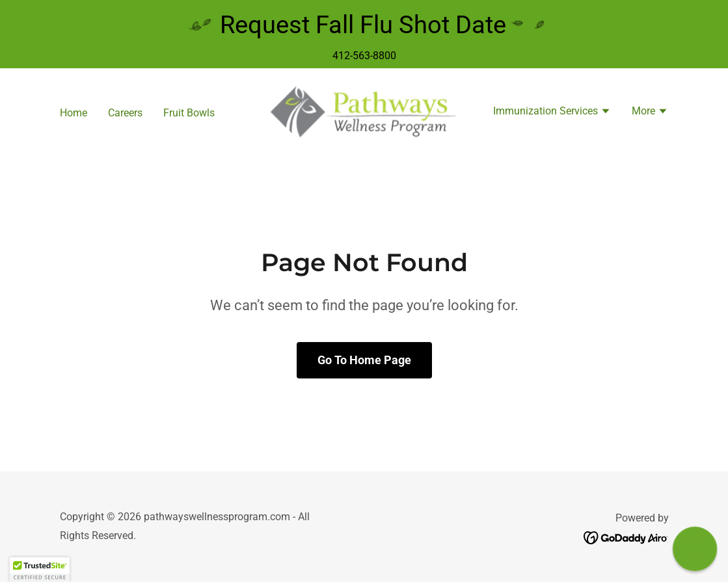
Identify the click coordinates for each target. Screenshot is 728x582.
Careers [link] (125, 113)
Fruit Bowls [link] (189, 113)
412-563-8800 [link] (364, 56)
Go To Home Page (364, 360)
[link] (364, 112)
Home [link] (74, 113)
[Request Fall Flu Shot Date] (364, 25)
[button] (552, 112)
